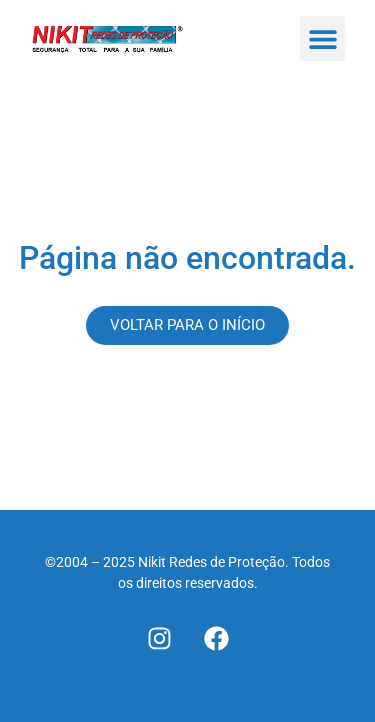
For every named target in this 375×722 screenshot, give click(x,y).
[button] (322, 38)
